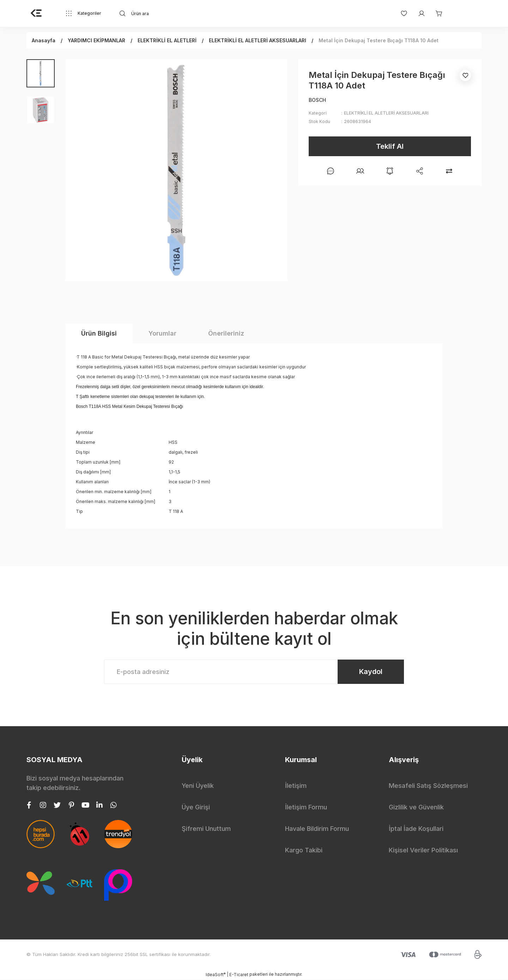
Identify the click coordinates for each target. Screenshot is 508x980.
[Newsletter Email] (254, 672)
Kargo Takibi (304, 850)
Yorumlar (162, 333)
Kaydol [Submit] (371, 672)
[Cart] (436, 13)
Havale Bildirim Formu (317, 829)
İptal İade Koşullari (416, 829)
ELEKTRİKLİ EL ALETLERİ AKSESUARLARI (386, 113)
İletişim (296, 786)
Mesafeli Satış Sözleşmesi (428, 786)
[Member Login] (418, 13)
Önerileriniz (226, 333)
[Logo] (36, 13)
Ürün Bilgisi (99, 333)
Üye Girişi (196, 807)
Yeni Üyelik (198, 786)
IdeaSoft (216, 975)
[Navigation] (83, 13)
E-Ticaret (239, 975)
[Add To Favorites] (465, 75)
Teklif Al (390, 146)
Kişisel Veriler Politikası (423, 850)
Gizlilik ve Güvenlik (416, 807)
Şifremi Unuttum (206, 829)
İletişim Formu (306, 807)
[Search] (182, 13)
